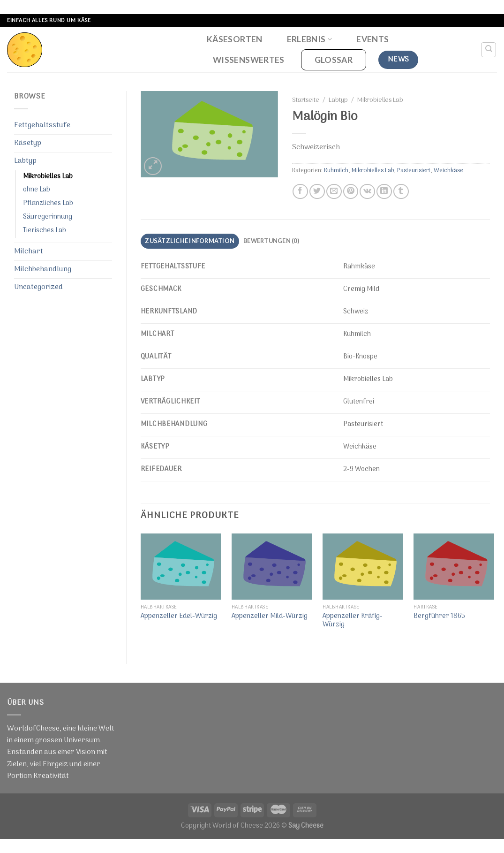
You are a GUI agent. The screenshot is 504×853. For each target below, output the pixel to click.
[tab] (190, 241)
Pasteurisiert (414, 171)
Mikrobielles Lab (48, 177)
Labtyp (25, 161)
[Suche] (489, 50)
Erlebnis (309, 39)
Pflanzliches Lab (48, 203)
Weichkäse (448, 171)
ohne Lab (37, 190)
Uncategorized (38, 287)
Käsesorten (235, 39)
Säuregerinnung (48, 217)
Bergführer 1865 (439, 617)
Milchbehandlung (43, 269)
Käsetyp (28, 143)
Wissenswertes (249, 60)
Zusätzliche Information (190, 241)
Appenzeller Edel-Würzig (179, 617)
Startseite (306, 100)
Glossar (334, 60)
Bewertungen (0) (271, 241)
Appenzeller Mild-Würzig (270, 617)
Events (372, 39)
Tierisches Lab (45, 231)
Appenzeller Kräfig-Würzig (353, 621)
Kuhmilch (336, 171)
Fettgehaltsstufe (42, 125)
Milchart (29, 251)
